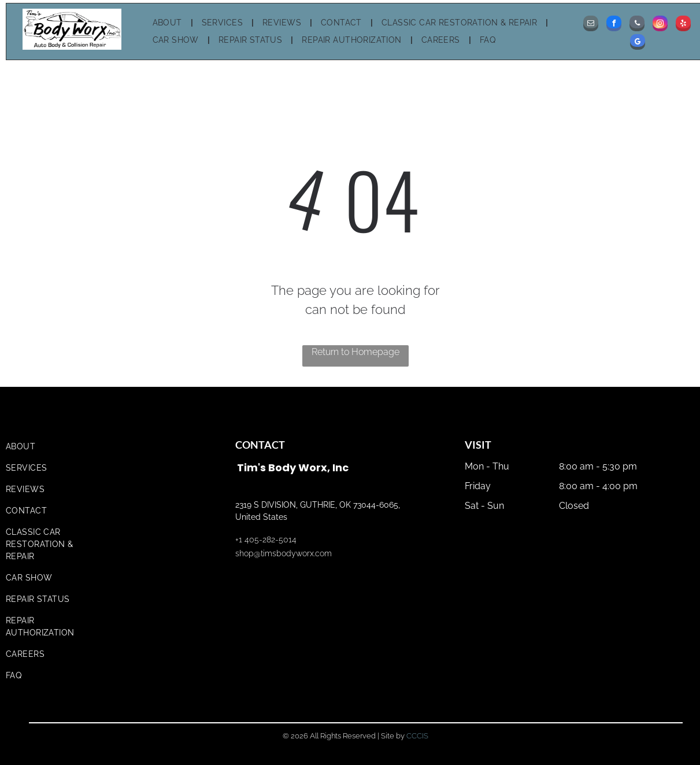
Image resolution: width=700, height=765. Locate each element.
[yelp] (683, 25)
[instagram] (660, 25)
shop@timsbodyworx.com (284, 553)
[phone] (637, 25)
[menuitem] (168, 23)
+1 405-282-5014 (266, 539)
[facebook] (614, 25)
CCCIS (417, 736)
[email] (591, 25)
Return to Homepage (355, 352)
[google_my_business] (638, 43)
